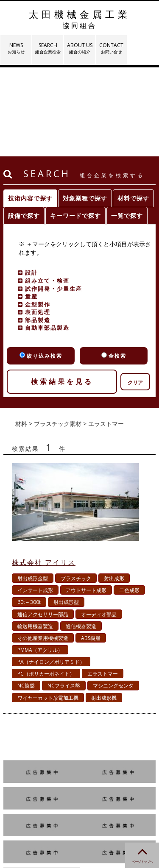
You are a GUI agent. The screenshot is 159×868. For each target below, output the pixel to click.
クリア (135, 294)
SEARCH (48, 48)
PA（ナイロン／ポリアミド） (51, 573)
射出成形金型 (33, 489)
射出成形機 (104, 609)
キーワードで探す (75, 127)
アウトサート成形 (86, 501)
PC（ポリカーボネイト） (46, 585)
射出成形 (114, 489)
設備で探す (24, 127)
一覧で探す (127, 127)
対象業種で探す (85, 109)
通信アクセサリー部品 (43, 525)
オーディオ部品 (99, 525)
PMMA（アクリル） (40, 561)
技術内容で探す (30, 109)
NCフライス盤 (64, 597)
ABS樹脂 (91, 549)
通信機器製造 (81, 537)
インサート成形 (35, 501)
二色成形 (129, 501)
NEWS (16, 48)
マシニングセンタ (113, 597)
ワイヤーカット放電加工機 (48, 609)
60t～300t (29, 513)
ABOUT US (79, 48)
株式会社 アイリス (44, 473)
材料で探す (133, 109)
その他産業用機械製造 (43, 549)
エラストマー (103, 585)
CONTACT (111, 48)
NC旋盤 (26, 597)
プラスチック (76, 489)
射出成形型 (66, 513)
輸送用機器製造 (35, 537)
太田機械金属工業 (79, 19)
